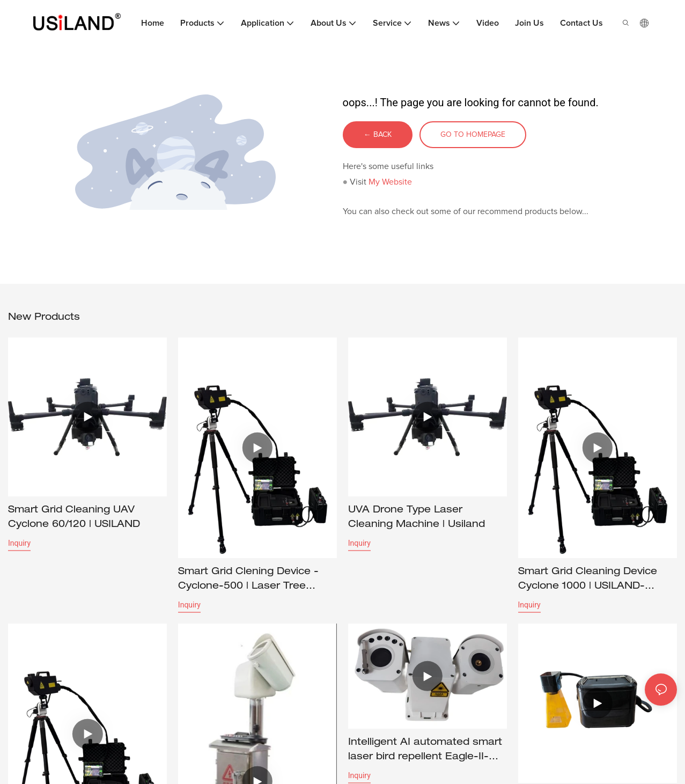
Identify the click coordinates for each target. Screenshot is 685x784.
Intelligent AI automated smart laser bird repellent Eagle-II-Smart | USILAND (425, 753)
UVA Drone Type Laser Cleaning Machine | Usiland (417, 518)
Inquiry (19, 544)
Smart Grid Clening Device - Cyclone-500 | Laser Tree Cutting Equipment (248, 581)
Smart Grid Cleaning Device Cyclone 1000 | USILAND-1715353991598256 (588, 581)
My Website (390, 182)
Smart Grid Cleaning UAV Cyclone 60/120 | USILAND (74, 518)
